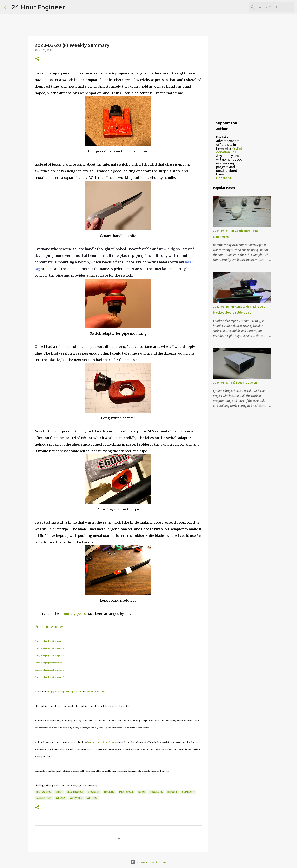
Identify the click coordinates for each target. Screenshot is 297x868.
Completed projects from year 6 (49, 677)
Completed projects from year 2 (49, 648)
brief (59, 792)
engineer (94, 792)
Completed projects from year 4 (49, 663)
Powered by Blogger (148, 862)
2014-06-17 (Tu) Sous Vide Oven (235, 383)
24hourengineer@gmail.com (101, 742)
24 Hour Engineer (38, 7)
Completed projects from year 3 (49, 655)
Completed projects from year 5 (49, 670)
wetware (76, 798)
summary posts (73, 614)
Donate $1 (224, 178)
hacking (109, 792)
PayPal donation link (229, 150)
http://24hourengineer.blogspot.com (65, 692)
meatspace (126, 792)
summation (44, 798)
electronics (75, 792)
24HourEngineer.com (96, 692)
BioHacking (44, 792)
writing (92, 798)
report (172, 792)
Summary (188, 792)
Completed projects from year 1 (49, 641)
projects (156, 792)
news (142, 792)
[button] (37, 59)
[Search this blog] (272, 7)
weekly (60, 798)
